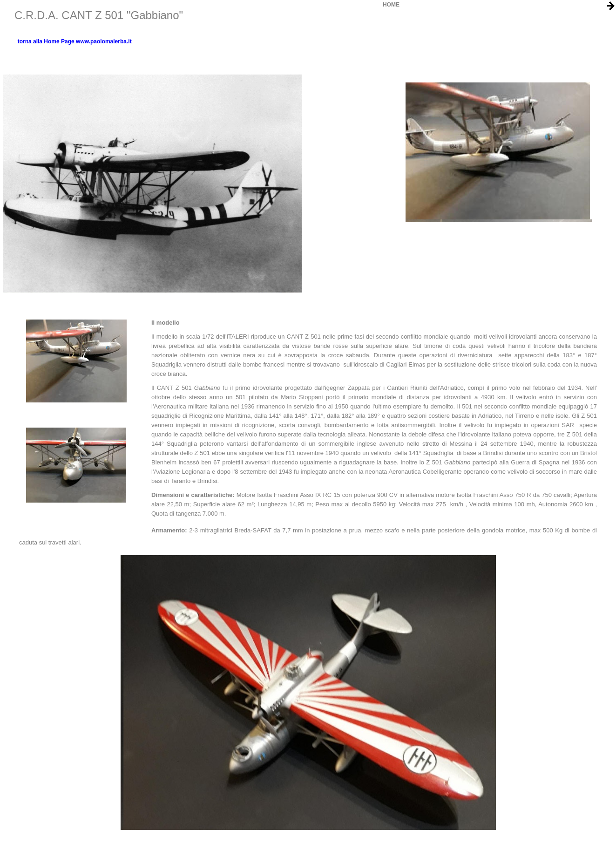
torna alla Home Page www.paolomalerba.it (75, 41)
